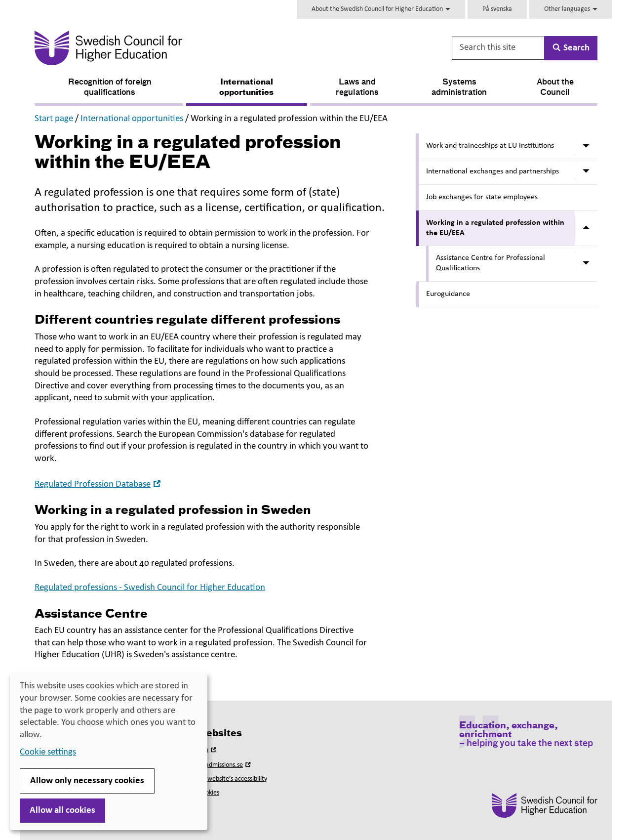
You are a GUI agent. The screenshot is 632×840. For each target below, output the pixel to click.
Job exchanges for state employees (482, 197)
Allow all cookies (62, 811)
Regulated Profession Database (99, 484)
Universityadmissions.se (215, 765)
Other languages (571, 9)
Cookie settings (48, 752)
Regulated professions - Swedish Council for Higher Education (150, 588)
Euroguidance (448, 294)
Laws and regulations (357, 88)
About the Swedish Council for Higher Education (381, 9)
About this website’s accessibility (222, 779)
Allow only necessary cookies (87, 781)
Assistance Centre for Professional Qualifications (491, 263)
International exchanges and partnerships (493, 171)
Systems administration (459, 88)
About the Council (555, 88)
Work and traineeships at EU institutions (490, 146)
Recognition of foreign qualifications (110, 88)
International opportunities (246, 88)
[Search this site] (499, 48)
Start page (54, 119)
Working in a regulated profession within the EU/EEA (495, 228)
